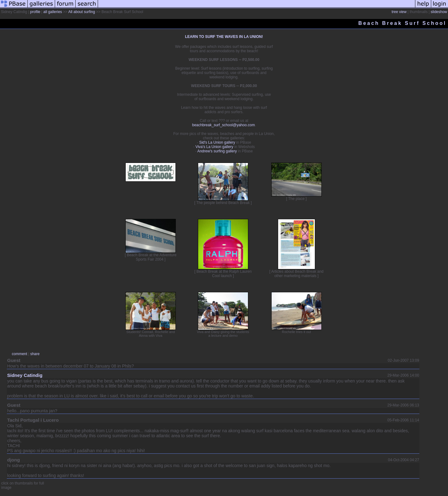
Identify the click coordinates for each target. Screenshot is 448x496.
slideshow (439, 12)
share (35, 354)
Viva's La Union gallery (214, 147)
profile (35, 12)
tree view (399, 12)
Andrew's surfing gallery (217, 151)
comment (19, 354)
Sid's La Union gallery (217, 142)
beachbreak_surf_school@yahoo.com (224, 125)
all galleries (53, 12)
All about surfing (82, 12)
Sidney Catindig (25, 375)
